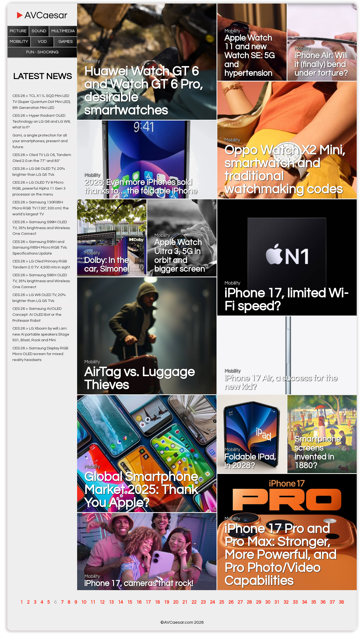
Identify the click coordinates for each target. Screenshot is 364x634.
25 (222, 602)
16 (139, 602)
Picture (18, 31)
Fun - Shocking (42, 52)
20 (176, 602)
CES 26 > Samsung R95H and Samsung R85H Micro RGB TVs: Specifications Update (40, 248)
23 (203, 602)
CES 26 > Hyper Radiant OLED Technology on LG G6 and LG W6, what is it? (42, 121)
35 (314, 602)
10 (84, 602)
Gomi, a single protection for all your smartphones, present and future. (40, 141)
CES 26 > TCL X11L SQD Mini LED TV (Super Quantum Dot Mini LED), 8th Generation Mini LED (42, 102)
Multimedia (63, 31)
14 (120, 602)
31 (277, 602)
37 (332, 602)
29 (258, 602)
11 (93, 602)
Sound (39, 31)
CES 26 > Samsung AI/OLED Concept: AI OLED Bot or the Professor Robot (37, 315)
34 (304, 602)
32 (286, 602)
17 (148, 602)
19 (166, 602)
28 (249, 602)
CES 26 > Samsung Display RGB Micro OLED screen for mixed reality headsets (40, 354)
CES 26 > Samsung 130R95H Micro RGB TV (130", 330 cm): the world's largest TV (41, 208)
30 (268, 602)
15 (130, 602)
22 (194, 602)
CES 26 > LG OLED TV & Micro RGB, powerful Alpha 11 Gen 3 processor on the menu (39, 188)
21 (185, 602)
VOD (42, 42)
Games (66, 42)
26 (231, 602)
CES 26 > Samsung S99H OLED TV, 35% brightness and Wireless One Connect (41, 228)
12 (102, 602)
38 (341, 602)
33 (295, 602)
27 (240, 602)
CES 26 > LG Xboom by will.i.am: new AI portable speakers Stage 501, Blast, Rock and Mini (41, 334)
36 (323, 602)
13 (111, 602)
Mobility (19, 42)
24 (212, 602)
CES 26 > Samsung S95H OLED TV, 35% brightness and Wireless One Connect (41, 281)
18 (157, 602)
